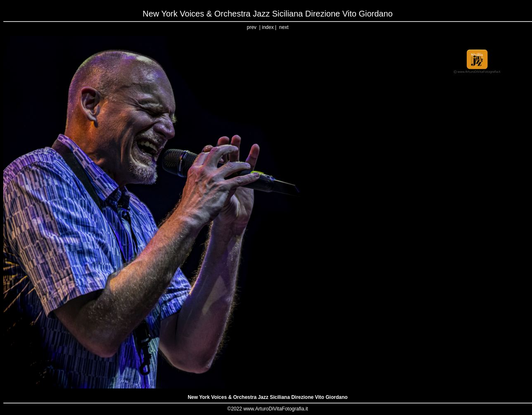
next (284, 27)
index (268, 27)
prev (252, 27)
